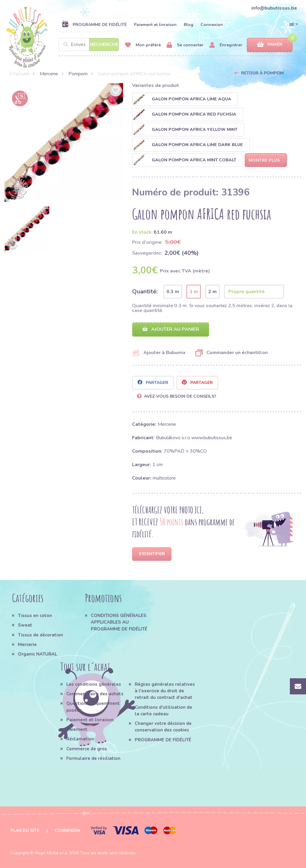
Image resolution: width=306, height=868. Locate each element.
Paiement (77, 729)
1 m (194, 292)
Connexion (212, 25)
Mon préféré (143, 45)
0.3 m (173, 292)
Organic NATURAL (38, 654)
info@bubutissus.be (274, 8)
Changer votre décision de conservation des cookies (163, 727)
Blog (189, 25)
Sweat (25, 625)
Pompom (78, 74)
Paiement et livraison (155, 25)
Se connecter (185, 45)
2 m (212, 292)
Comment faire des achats (95, 694)
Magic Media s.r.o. (51, 853)
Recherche (104, 45)
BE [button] (292, 25)
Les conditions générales (94, 684)
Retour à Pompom (262, 73)
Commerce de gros (87, 749)
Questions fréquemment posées (93, 707)
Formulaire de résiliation (93, 758)
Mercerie (49, 74)
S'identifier (152, 554)
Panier (270, 45)
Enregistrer (226, 45)
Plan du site (25, 831)
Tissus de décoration (40, 635)
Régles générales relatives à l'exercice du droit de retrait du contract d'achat (165, 691)
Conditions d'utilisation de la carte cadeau (163, 711)
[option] (64, 142)
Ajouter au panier (171, 329)
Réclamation (80, 739)
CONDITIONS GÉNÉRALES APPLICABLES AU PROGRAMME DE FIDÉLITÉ (119, 622)
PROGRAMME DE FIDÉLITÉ (94, 25)
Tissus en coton (35, 616)
